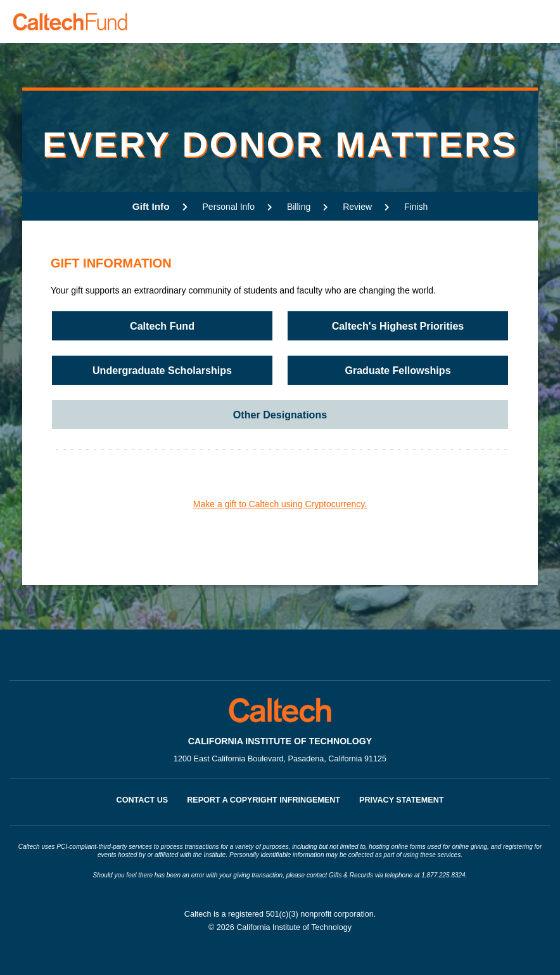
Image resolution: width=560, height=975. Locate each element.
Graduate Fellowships (398, 370)
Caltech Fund (162, 326)
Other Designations (280, 415)
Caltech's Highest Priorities (398, 326)
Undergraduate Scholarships (162, 370)
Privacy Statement (401, 800)
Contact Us (143, 800)
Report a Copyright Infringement (264, 800)
